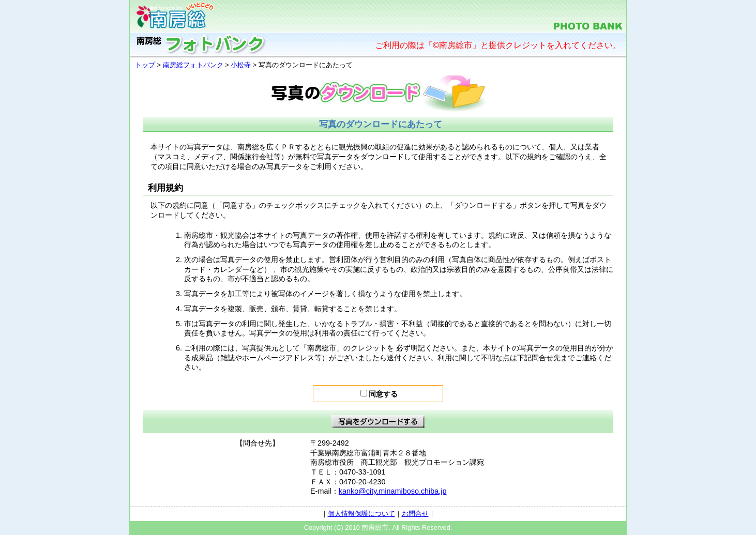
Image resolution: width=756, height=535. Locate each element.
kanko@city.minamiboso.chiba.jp (393, 491)
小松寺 (241, 65)
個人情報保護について (361, 514)
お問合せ (415, 514)
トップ (145, 65)
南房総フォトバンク (193, 65)
